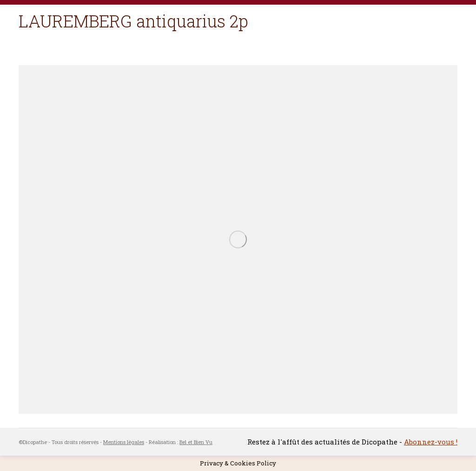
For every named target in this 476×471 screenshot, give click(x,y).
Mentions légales (124, 442)
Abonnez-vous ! (431, 442)
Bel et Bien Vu (196, 442)
